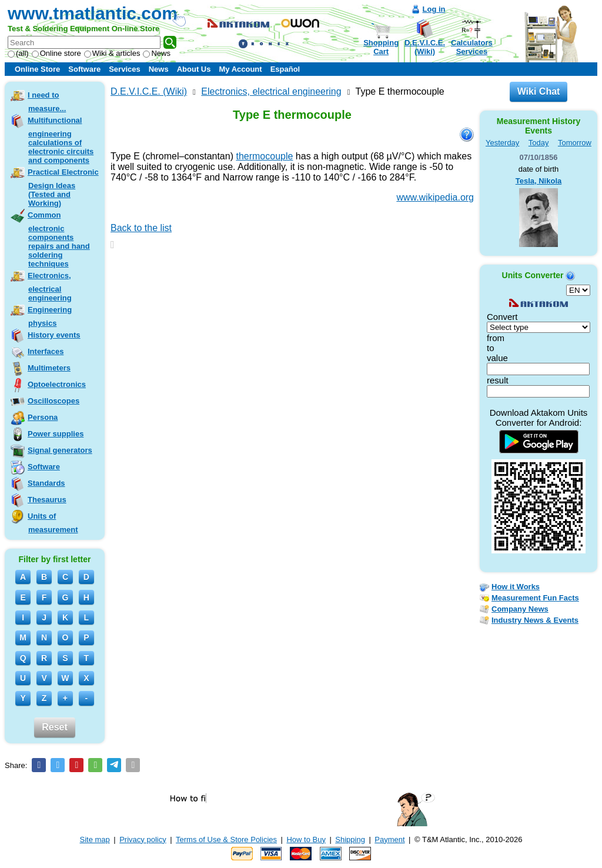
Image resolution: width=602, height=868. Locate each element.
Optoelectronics (57, 384)
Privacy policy (143, 839)
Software (84, 69)
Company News (520, 609)
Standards (46, 483)
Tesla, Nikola (539, 181)
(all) (18, 53)
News (157, 53)
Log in (434, 9)
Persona (43, 417)
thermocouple (264, 156)
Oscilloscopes (53, 401)
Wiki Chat (539, 91)
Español (285, 69)
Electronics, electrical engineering (50, 287)
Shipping (350, 839)
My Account (240, 69)
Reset (55, 727)
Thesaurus (47, 500)
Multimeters (49, 368)
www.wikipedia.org (435, 197)
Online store (56, 53)
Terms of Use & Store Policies (226, 839)
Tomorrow (575, 143)
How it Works (516, 587)
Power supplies (56, 434)
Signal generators (60, 450)
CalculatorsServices (472, 47)
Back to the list (141, 228)
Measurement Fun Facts (535, 598)
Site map (95, 839)
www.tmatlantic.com (93, 13)
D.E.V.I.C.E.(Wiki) (425, 47)
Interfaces (46, 351)
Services (125, 69)
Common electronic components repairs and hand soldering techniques (59, 239)
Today (539, 143)
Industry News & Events (535, 620)
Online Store (37, 69)
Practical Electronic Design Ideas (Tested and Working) (63, 188)
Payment (389, 839)
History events (54, 335)
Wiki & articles (112, 53)
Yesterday (502, 143)
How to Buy (306, 839)
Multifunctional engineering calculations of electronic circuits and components (61, 140)
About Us (194, 69)
